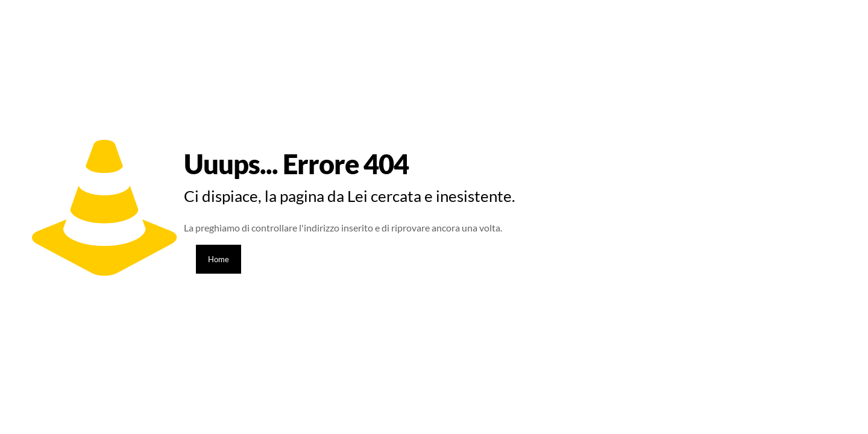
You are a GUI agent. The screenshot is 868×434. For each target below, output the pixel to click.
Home (219, 259)
